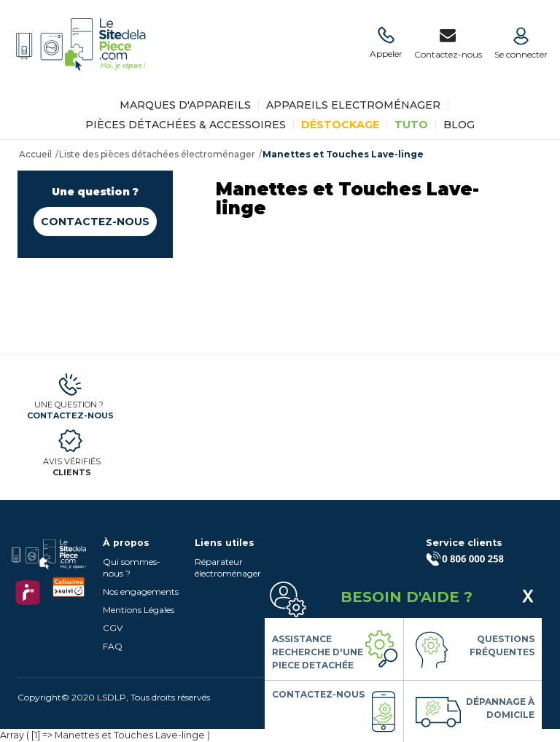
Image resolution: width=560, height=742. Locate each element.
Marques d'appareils (185, 105)
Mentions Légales (139, 610)
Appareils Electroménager (353, 105)
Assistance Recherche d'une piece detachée (318, 652)
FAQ (113, 646)
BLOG (459, 125)
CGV (113, 628)
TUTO (411, 125)
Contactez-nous (95, 222)
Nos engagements (141, 591)
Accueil (35, 154)
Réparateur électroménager (228, 568)
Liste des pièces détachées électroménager (157, 154)
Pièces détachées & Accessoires (186, 125)
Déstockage (340, 125)
